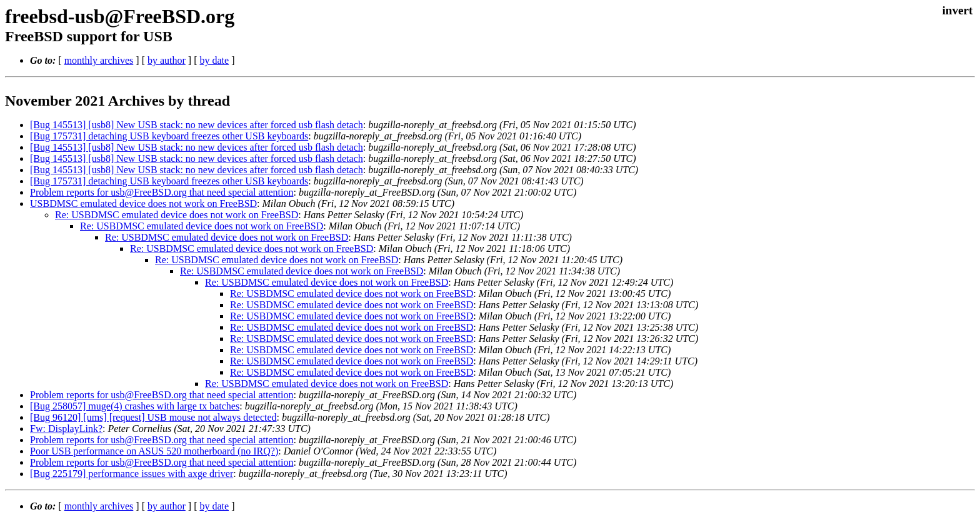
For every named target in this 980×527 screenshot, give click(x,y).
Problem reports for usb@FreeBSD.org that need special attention (162, 192)
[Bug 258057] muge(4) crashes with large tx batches (135, 406)
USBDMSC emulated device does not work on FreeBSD (143, 203)
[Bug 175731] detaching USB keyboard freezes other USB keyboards (169, 136)
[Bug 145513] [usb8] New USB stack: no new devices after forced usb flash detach (197, 125)
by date (214, 60)
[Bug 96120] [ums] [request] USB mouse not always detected (153, 417)
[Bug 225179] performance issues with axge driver (132, 474)
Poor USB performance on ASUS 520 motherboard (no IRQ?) (154, 451)
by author (167, 60)
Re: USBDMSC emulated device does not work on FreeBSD (177, 215)
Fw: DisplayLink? (66, 429)
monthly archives (99, 60)
